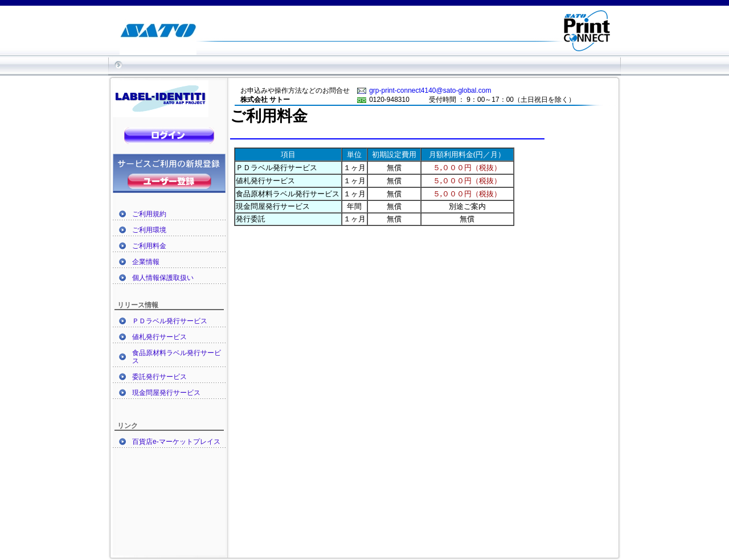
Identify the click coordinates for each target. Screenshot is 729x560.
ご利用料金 (149, 246)
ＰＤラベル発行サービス (170, 321)
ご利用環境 (149, 230)
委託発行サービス (159, 377)
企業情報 (146, 262)
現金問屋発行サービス (166, 393)
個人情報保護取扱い (163, 278)
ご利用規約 (149, 214)
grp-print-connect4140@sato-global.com (430, 90)
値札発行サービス (159, 337)
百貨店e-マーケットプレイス (176, 442)
